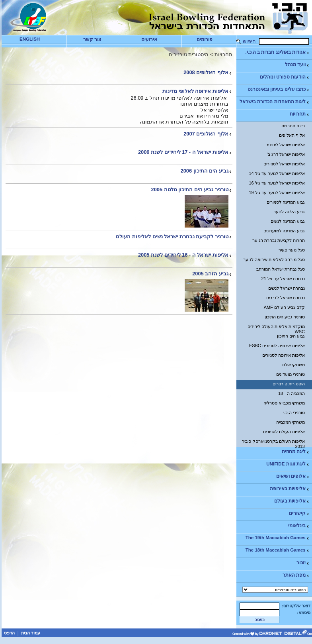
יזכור (303, 563)
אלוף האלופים (292, 135)
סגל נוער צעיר (292, 250)
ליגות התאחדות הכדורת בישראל (275, 102)
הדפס (9, 633)
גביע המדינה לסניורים (286, 202)
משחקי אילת (293, 365)
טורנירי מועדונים (291, 374)
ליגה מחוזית (296, 452)
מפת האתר (296, 575)
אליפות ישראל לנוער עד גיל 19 (277, 192)
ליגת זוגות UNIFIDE (288, 464)
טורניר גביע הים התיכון (285, 317)
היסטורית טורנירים (289, 384)
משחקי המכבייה (291, 422)
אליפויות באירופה (290, 489)
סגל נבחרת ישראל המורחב (281, 269)
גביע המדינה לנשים (288, 221)
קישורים (299, 513)
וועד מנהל (297, 65)
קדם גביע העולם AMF (284, 307)
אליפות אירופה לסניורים (284, 355)
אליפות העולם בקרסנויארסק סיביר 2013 (273, 443)
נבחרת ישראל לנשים (287, 288)
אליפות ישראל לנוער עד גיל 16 (277, 183)
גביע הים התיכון (291, 336)
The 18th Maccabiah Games (278, 550)
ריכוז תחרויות (293, 126)
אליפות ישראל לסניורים (284, 164)
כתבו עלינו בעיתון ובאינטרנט (279, 89)
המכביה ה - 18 (292, 393)
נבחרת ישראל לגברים (286, 298)
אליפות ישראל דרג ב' (286, 154)
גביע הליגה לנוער (289, 212)
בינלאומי (299, 526)
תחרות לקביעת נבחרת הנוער (279, 240)
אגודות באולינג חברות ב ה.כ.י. (277, 52)
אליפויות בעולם (292, 501)
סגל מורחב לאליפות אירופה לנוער (274, 259)
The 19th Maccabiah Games (278, 538)
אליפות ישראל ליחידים (285, 145)
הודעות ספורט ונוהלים (285, 77)
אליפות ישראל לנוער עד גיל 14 (277, 173)
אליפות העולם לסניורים (284, 432)
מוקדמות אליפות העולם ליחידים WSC (276, 328)
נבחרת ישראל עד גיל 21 (283, 279)
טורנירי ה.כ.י (294, 412)
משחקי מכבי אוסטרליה (284, 403)
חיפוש (249, 41)
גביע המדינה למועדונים (284, 231)
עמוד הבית (31, 633)
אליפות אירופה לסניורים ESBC (277, 346)
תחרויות (300, 114)
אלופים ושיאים (293, 476)
